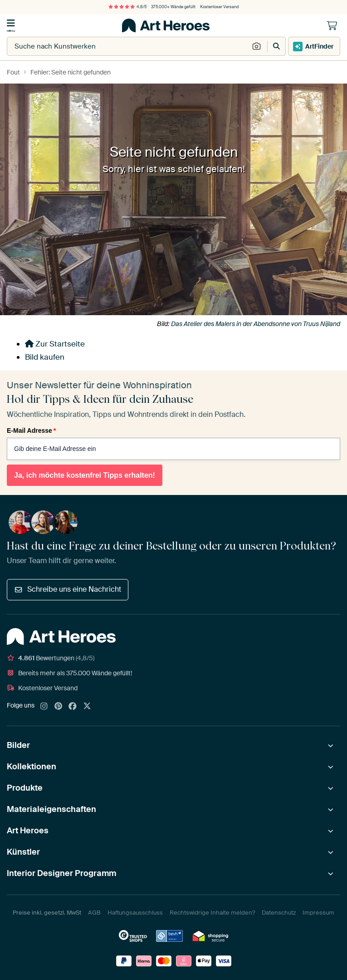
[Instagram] (44, 707)
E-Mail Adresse (31, 431)
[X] (87, 707)
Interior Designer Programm (61, 873)
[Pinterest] (59, 707)
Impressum (318, 913)
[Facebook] (73, 707)
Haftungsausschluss (135, 913)
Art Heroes (28, 831)
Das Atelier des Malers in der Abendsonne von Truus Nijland (256, 324)
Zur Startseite (55, 344)
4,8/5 (127, 7)
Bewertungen (51, 658)
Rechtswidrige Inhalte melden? (212, 913)
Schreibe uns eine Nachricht (68, 589)
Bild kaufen (45, 357)
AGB (94, 913)
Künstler (23, 852)
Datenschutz (279, 913)
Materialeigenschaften (51, 809)
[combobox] (128, 46)
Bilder (18, 745)
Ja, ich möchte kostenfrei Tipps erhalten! (85, 475)
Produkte (25, 788)
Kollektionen (32, 767)
